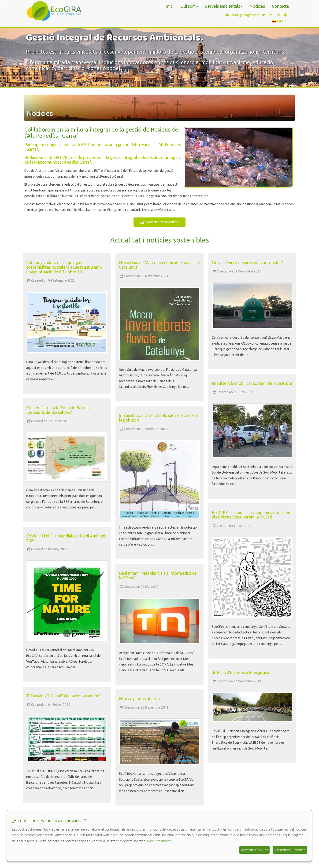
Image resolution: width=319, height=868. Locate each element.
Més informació (159, 841)
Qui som (189, 6)
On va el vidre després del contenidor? (247, 262)
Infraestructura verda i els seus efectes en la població (158, 418)
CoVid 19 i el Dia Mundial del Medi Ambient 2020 (66, 538)
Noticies (257, 6)
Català (278, 21)
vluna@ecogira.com (241, 15)
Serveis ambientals (224, 6)
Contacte (280, 6)
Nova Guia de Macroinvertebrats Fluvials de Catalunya (159, 265)
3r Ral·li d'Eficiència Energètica (240, 672)
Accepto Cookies (255, 850)
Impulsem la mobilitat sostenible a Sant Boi (252, 383)
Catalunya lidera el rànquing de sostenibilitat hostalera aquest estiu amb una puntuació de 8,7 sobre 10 (64, 267)
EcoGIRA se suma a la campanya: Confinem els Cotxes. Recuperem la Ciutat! (252, 515)
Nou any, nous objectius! (142, 699)
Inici (170, 6)
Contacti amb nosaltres (159, 222)
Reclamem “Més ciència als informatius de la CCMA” (158, 575)
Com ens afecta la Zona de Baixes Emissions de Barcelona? (57, 410)
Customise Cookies (290, 850)
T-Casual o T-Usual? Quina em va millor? (63, 696)
